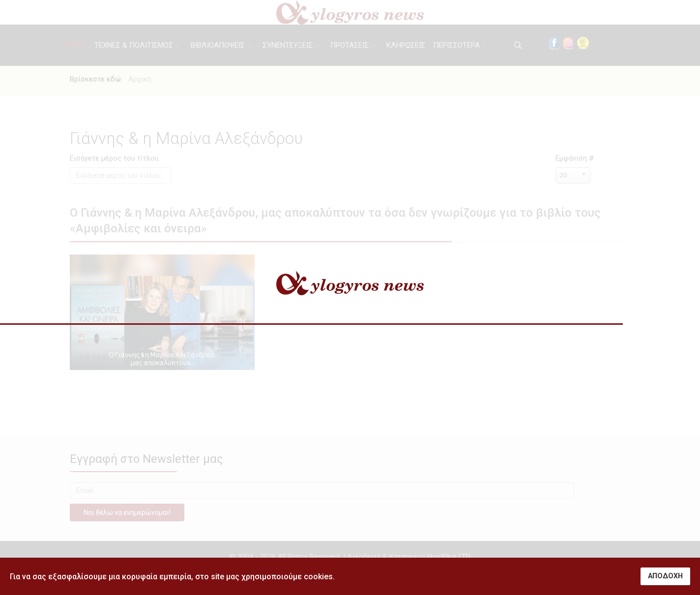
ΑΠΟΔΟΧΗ (665, 576)
